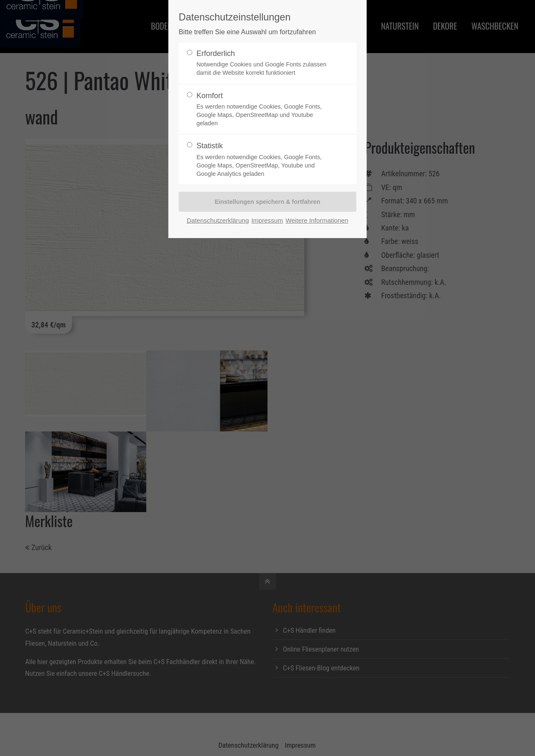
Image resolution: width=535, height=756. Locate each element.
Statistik (264, 160)
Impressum (267, 220)
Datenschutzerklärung (218, 220)
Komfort (264, 110)
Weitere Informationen (317, 220)
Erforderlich (264, 63)
